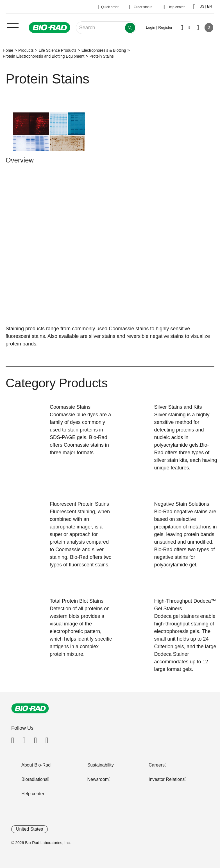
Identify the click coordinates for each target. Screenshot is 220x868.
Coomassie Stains (70, 407)
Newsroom (98, 779)
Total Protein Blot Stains (77, 601)
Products (26, 50)
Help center (33, 794)
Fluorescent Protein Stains (79, 504)
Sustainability (101, 765)
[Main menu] (13, 27)
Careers (157, 765)
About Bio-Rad (36, 765)
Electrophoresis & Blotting (104, 50)
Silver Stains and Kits (178, 407)
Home (8, 50)
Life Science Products (58, 50)
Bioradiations (34, 779)
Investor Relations (167, 779)
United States (30, 829)
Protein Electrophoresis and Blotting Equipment (44, 56)
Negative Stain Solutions (182, 504)
